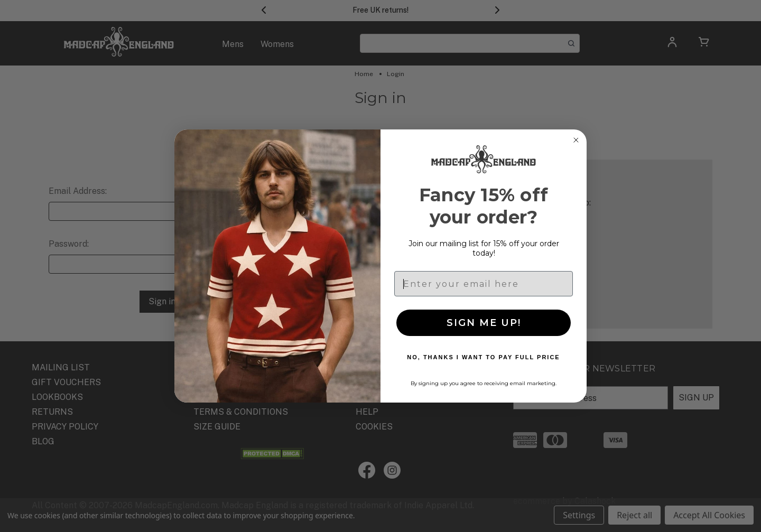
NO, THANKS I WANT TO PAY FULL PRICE (483, 357)
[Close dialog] (576, 140)
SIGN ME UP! (484, 323)
